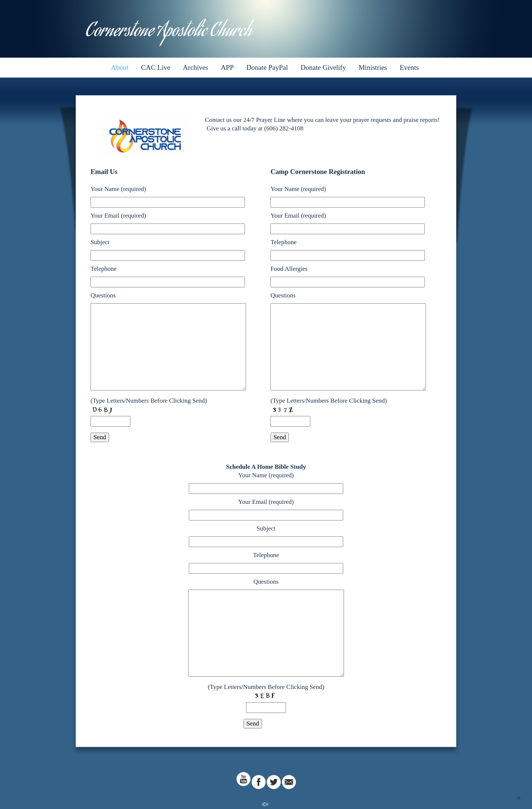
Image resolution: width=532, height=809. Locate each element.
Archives (196, 67)
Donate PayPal (267, 67)
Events (409, 67)
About (120, 67)
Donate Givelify (323, 67)
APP (227, 67)
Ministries (373, 67)
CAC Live (156, 67)
